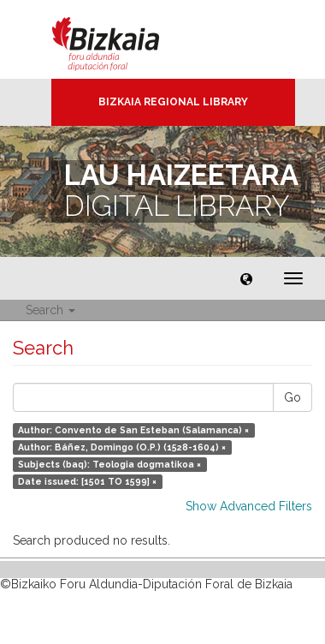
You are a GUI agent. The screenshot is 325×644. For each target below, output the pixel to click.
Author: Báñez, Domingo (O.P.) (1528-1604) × (122, 447)
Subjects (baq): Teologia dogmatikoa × (109, 464)
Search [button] (50, 310)
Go (292, 397)
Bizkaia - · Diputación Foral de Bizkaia (124, 39)
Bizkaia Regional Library (173, 102)
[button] (246, 278)
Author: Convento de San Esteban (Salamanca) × (133, 430)
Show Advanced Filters (249, 506)
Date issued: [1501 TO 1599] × (87, 481)
